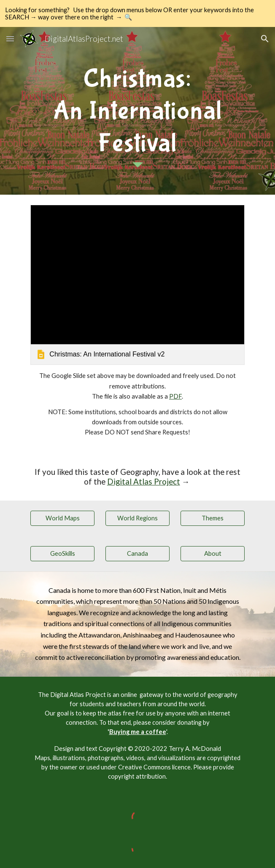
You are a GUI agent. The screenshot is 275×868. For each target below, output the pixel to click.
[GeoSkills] (62, 553)
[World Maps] (62, 518)
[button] (10, 39)
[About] (212, 553)
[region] (137, 13)
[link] (137, 285)
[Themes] (212, 518)
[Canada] (137, 553)
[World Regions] (137, 518)
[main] (137, 108)
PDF (175, 396)
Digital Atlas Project (144, 482)
